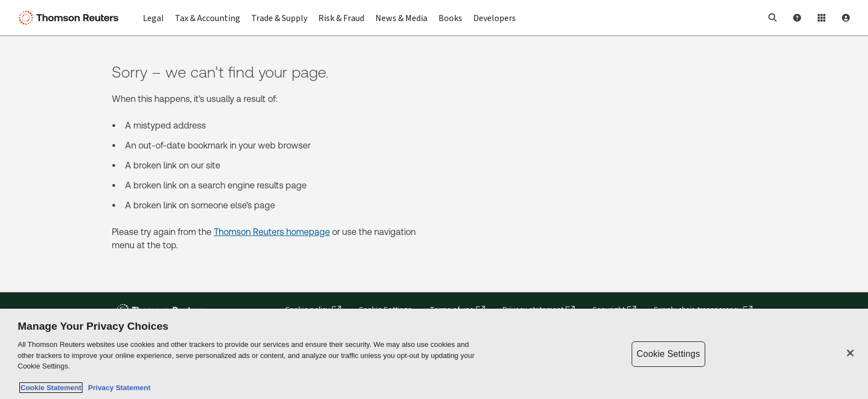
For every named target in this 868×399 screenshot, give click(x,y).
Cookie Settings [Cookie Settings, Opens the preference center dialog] (668, 354)
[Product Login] (821, 18)
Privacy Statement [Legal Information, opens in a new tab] (117, 388)
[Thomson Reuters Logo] (71, 18)
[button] (773, 18)
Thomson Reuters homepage (272, 232)
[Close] (850, 353)
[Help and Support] (797, 18)
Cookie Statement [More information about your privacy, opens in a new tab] (51, 388)
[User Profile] (846, 18)
